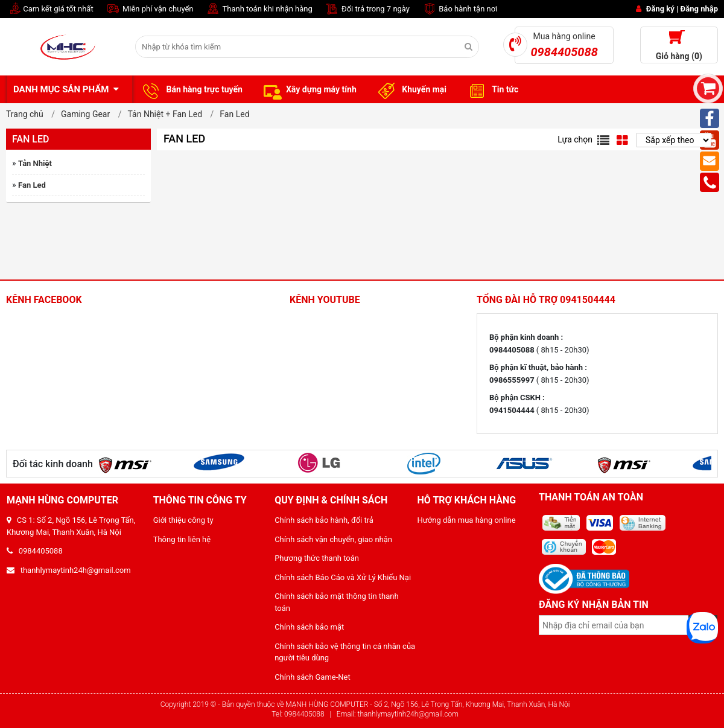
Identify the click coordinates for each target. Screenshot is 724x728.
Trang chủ (25, 114)
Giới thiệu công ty (183, 520)
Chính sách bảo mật (309, 627)
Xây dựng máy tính (309, 90)
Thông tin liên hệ (182, 539)
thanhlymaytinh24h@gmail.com (69, 570)
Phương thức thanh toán (317, 558)
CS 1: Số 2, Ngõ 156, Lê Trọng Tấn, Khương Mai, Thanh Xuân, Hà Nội (71, 526)
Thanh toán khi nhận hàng (259, 9)
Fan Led (32, 185)
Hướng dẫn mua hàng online (467, 520)
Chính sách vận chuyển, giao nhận (333, 539)
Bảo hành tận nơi (459, 9)
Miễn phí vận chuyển (150, 9)
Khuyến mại (411, 90)
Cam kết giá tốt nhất (50, 9)
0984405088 (35, 551)
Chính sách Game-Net (313, 677)
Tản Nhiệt (35, 163)
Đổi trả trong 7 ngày (367, 9)
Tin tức (491, 90)
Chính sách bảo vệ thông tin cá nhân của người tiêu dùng (345, 652)
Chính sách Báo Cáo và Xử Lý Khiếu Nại (343, 577)
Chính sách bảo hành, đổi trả (324, 520)
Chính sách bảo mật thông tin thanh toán (337, 602)
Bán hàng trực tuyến (191, 90)
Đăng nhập (699, 9)
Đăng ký (660, 9)
